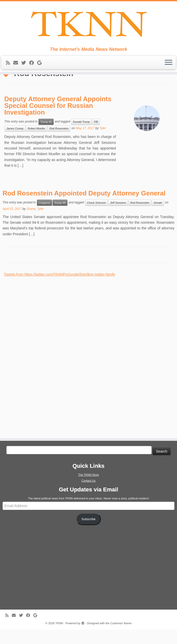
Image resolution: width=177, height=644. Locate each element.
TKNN (59, 638)
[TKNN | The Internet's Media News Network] (88, 25)
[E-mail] (17, 64)
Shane (31, 223)
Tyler (103, 143)
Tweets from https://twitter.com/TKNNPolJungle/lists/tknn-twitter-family (60, 289)
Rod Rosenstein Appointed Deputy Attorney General (84, 208)
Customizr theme (121, 638)
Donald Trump (81, 136)
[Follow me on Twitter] (25, 64)
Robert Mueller (37, 143)
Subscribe (89, 534)
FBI (96, 136)
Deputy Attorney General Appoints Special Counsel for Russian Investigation (58, 120)
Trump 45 (46, 136)
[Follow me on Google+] (41, 64)
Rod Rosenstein (59, 143)
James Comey (15, 143)
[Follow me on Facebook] (33, 64)
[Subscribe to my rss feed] (10, 64)
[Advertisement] (42, 369)
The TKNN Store (88, 489)
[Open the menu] (169, 64)
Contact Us (88, 495)
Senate (158, 217)
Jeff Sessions (118, 217)
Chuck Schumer (97, 217)
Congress (45, 217)
